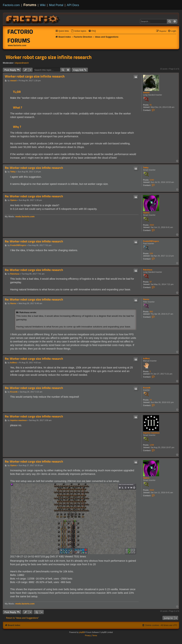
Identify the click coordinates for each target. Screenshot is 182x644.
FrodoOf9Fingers (151, 241)
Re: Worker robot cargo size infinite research (34, 168)
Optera (146, 213)
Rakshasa (148, 270)
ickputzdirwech (22, 63)
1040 (152, 180)
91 (151, 105)
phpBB (82, 632)
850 (151, 312)
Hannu (146, 299)
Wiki (43, 5)
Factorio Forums (20, 36)
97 (151, 282)
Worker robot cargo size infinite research (49, 57)
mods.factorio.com (25, 217)
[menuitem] (79, 31)
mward (146, 93)
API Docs (73, 5)
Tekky (146, 168)
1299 (152, 445)
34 (151, 400)
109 (151, 253)
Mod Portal (56, 5)
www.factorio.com (17, 45)
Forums (30, 5)
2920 (152, 225)
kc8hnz (146, 358)
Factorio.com (11, 5)
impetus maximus (151, 433)
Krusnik (147, 388)
